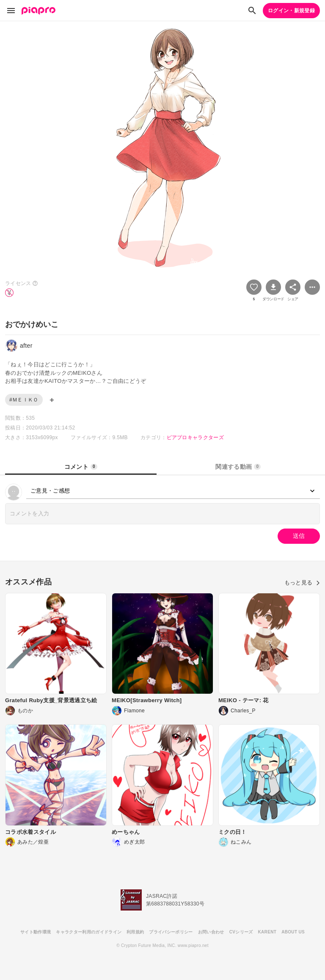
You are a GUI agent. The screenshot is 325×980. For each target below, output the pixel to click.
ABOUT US (293, 932)
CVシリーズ (241, 932)
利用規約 (135, 932)
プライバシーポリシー (171, 932)
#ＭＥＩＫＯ (24, 400)
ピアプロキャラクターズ (196, 437)
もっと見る (302, 583)
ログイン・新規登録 (291, 11)
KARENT (267, 932)
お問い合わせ (211, 932)
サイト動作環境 (36, 932)
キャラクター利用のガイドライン (89, 932)
